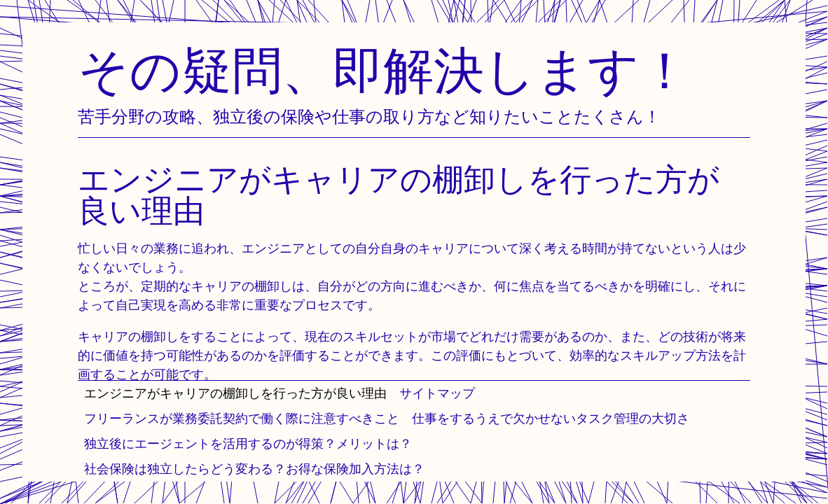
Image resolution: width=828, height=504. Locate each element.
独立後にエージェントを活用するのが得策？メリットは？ (248, 443)
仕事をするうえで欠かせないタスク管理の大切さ (551, 418)
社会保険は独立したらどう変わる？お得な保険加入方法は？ (254, 469)
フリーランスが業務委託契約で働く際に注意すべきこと (242, 418)
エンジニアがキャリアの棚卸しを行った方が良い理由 (235, 393)
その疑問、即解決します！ (384, 70)
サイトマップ (437, 393)
